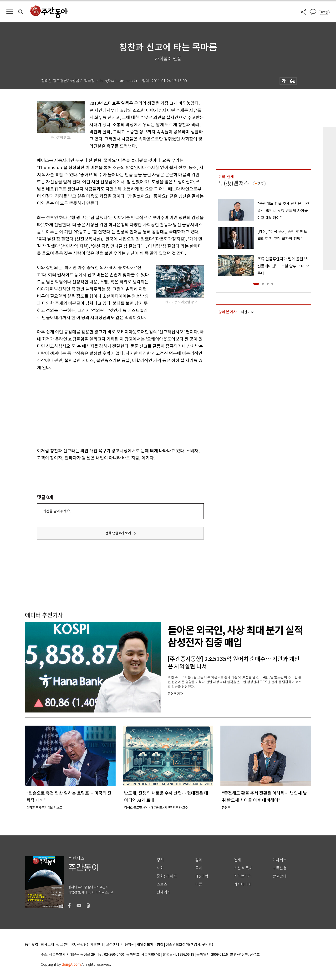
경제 (199, 860)
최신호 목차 (243, 868)
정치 (160, 860)
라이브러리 (243, 876)
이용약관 (128, 945)
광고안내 (280, 876)
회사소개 (47, 945)
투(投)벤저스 (234, 183)
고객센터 (112, 945)
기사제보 (280, 860)
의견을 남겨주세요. (57, 511)
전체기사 (164, 892)
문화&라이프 (167, 876)
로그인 (324, 12)
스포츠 (162, 884)
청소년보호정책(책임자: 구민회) (189, 945)
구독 (260, 184)
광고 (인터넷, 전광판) (72, 945)
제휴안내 (97, 945)
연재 (237, 860)
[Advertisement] (108, 408)
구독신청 (280, 868)
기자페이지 (243, 884)
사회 (160, 868)
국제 (199, 868)
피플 (199, 884)
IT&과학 (202, 876)
